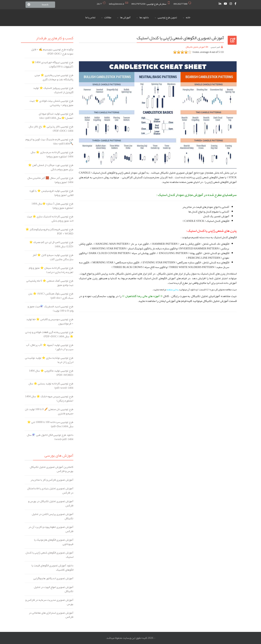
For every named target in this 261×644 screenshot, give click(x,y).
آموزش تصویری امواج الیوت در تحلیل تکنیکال (54, 589)
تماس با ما (90, 17)
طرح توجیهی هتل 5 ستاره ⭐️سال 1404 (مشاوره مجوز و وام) (52, 206)
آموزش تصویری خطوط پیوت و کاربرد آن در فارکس (51, 529)
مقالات (108, 17)
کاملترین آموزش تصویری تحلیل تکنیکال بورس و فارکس (52, 469)
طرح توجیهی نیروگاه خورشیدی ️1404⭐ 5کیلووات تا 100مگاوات (52, 64)
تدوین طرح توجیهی (167, 17)
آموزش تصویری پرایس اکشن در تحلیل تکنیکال (53, 516)
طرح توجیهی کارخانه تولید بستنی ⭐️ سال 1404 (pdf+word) (51, 386)
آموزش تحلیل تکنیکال (195, 47)
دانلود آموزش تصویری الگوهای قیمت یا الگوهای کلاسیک (52, 568)
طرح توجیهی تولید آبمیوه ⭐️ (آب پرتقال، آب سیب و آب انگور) (50, 347)
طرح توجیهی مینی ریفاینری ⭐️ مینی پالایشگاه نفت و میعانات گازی (54, 77)
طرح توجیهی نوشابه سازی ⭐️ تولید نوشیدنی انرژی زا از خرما (49, 360)
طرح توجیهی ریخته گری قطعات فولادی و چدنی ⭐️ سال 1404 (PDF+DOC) (49, 334)
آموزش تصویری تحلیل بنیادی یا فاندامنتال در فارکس (50, 490)
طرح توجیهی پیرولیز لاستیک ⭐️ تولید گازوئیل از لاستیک (53, 90)
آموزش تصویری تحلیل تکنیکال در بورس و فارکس (51, 503)
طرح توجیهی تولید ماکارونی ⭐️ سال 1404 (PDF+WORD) (51, 373)
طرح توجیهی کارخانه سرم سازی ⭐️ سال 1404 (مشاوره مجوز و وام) (52, 154)
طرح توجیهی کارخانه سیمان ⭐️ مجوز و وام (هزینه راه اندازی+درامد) (51, 270)
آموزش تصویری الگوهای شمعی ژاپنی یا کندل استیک (49, 555)
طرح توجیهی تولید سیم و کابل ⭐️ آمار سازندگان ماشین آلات (53, 257)
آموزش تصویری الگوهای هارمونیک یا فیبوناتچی (54, 542)
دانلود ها (144, 17)
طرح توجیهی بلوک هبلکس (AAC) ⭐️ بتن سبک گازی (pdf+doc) (51, 296)
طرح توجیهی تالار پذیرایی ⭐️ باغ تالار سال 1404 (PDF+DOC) (51, 129)
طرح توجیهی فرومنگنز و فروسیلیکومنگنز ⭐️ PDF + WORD (49, 231)
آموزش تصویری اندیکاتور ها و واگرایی (53, 578)
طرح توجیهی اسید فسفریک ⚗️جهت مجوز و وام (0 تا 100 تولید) (50, 308)
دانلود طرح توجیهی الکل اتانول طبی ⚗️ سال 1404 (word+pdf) (50, 437)
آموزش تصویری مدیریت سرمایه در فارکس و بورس (49, 602)
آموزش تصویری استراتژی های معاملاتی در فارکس (51, 615)
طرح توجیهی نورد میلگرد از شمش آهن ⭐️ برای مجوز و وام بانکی (51, 167)
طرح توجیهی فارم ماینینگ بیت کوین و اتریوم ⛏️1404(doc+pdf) (49, 141)
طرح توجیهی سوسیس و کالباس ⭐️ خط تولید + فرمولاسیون (50, 321)
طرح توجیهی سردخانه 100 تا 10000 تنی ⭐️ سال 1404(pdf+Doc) (50, 424)
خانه (188, 17)
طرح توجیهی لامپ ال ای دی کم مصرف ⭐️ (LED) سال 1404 (51, 244)
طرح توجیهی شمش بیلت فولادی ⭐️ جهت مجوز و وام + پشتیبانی (51, 103)
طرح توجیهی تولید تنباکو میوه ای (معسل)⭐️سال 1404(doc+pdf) (56, 116)
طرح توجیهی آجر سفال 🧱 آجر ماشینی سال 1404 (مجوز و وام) (50, 180)
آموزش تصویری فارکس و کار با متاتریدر (52, 480)
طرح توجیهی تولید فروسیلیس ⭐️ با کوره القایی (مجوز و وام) (51, 193)
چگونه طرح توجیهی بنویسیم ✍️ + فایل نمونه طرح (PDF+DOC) (52, 51)
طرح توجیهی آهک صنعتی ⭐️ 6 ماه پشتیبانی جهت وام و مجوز (50, 283)
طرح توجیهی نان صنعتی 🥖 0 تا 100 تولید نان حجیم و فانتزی (49, 411)
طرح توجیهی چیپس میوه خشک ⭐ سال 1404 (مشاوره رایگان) (49, 398)
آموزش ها (125, 17)
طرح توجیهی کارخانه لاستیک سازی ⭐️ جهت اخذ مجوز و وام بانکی (50, 219)
